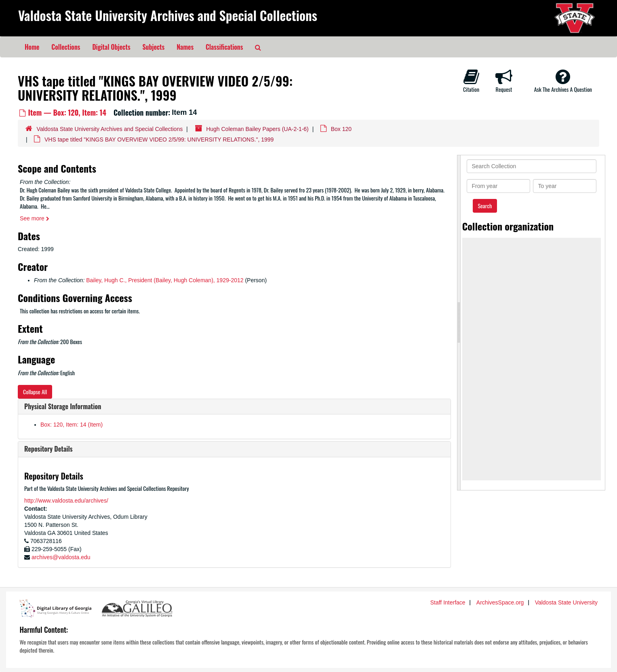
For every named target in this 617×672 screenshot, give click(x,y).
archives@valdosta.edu (61, 557)
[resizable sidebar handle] (459, 322)
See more (35, 218)
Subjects (154, 47)
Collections (66, 47)
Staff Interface (448, 602)
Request (504, 81)
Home (32, 47)
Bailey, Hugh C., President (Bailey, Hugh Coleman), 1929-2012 (165, 280)
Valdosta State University (566, 602)
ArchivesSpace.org (500, 602)
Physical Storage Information (63, 406)
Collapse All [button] (35, 392)
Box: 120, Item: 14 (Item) (72, 425)
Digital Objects (111, 47)
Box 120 (341, 129)
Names (185, 47)
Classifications (224, 47)
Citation (471, 81)
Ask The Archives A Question (563, 81)
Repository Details (48, 449)
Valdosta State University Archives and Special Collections (168, 15)
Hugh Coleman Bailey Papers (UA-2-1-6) (257, 129)
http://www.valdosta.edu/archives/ (66, 501)
